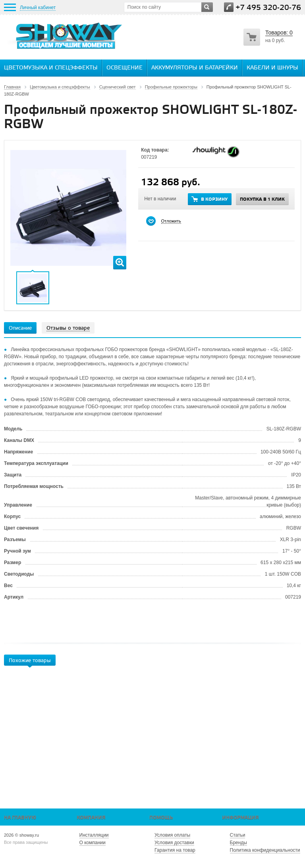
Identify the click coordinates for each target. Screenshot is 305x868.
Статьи (238, 835)
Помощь (161, 818)
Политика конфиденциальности (265, 850)
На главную (20, 818)
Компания (91, 818)
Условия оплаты (172, 835)
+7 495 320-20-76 (268, 8)
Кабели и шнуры (272, 68)
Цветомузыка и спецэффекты (51, 68)
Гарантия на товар (175, 850)
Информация (240, 818)
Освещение (125, 68)
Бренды (238, 843)
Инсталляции (94, 835)
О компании (93, 843)
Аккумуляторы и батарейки (195, 68)
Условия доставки (174, 843)
